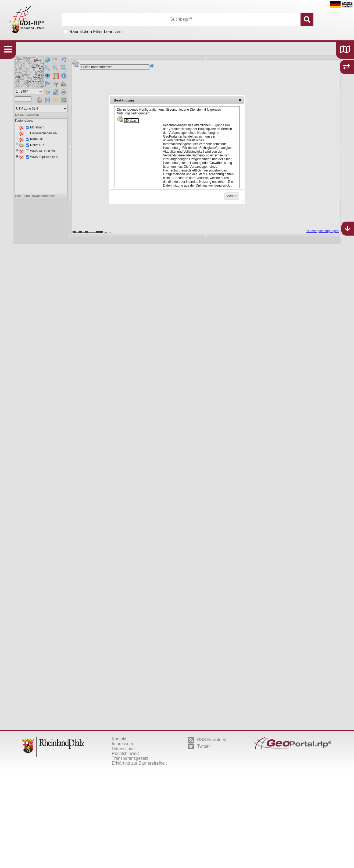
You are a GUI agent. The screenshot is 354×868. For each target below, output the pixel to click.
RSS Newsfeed (207, 740)
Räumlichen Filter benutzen (96, 32)
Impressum (122, 744)
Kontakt (119, 739)
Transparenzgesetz (130, 758)
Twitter (199, 746)
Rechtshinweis (126, 753)
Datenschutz (124, 749)
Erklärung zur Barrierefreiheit (139, 763)
